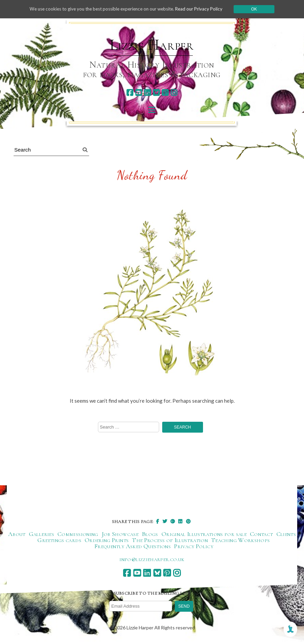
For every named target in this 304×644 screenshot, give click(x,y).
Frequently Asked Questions (132, 546)
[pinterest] (165, 93)
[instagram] (174, 93)
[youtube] (139, 93)
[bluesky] (156, 93)
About (17, 534)
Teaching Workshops (240, 540)
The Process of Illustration (170, 540)
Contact (261, 534)
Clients (286, 534)
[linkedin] (147, 93)
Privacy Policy (194, 546)
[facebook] (130, 93)
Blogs (150, 534)
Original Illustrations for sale (204, 534)
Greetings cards (59, 540)
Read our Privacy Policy (204, 9)
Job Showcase (120, 534)
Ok (260, 9)
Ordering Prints (107, 540)
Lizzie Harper (152, 45)
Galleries (41, 534)
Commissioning (78, 534)
